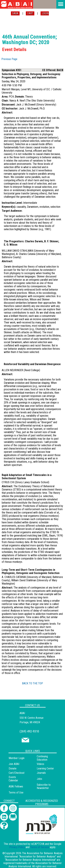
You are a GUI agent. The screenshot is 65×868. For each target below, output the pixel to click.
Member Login (17, 758)
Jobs (39, 779)
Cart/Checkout (17, 773)
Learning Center (45, 768)
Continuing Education (42, 758)
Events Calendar (13, 779)
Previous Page (9, 59)
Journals (41, 773)
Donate (13, 768)
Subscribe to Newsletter (44, 786)
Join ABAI (14, 764)
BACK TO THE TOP (32, 683)
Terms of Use (16, 793)
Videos (40, 764)
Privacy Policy (17, 847)
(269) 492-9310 (29, 731)
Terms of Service (40, 847)
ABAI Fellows (16, 786)
